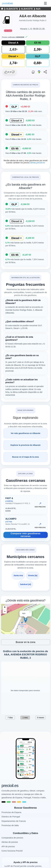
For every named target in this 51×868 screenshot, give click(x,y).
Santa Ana (18, 575)
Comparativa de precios (12, 838)
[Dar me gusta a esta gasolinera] (7, 72)
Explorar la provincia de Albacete (25, 445)
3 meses (40, 718)
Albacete (12, 9)
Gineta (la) (33, 575)
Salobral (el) (25, 584)
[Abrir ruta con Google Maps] (39, 72)
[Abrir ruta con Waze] (33, 72)
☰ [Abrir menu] (45, 3)
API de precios (8, 846)
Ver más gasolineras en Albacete (26, 433)
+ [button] (5, 607)
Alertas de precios (10, 842)
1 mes (25, 718)
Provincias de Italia (10, 825)
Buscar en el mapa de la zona (26, 457)
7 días (10, 718)
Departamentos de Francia (14, 821)
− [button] (5, 612)
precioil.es (10, 786)
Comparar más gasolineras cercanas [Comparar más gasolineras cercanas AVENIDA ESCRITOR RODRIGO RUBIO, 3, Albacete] (25, 535)
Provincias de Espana (11, 812)
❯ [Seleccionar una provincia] (4, 9)
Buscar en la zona (25, 642)
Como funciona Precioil (12, 851)
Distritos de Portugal (11, 817)
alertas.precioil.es (37, 163)
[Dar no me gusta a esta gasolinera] (12, 72)
